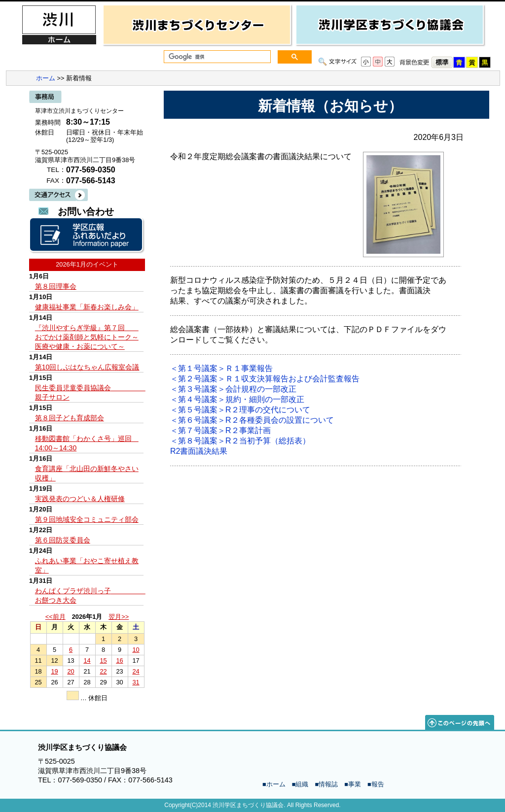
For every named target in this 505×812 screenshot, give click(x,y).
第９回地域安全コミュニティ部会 (87, 519)
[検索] (216, 57)
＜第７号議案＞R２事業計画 (220, 430)
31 (136, 682)
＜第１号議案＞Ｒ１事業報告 (221, 368)
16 (119, 660)
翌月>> (119, 617)
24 (136, 671)
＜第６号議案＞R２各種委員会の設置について (252, 420)
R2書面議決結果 (199, 451)
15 (103, 660)
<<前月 (55, 617)
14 (87, 660)
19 (54, 671)
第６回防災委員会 (63, 540)
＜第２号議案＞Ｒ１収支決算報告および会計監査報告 (265, 379)
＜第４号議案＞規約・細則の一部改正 (237, 399)
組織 (302, 784)
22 (103, 671)
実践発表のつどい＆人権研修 (80, 499)
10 (136, 650)
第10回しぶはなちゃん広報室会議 (87, 367)
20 (71, 671)
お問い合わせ (86, 212)
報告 (378, 784)
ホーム (46, 78)
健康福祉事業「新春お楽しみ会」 (87, 307)
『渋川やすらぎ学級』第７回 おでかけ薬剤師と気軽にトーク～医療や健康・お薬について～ (87, 337)
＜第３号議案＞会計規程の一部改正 (233, 389)
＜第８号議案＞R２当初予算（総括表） (240, 441)
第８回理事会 (56, 286)
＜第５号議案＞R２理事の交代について (240, 410)
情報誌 (328, 784)
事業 (355, 784)
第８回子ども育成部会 (70, 418)
